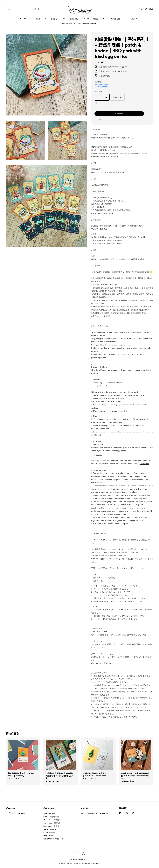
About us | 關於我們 (130, 19)
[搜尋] (35, 9)
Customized (144, 464)
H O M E (23, 19)
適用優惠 (98, 82)
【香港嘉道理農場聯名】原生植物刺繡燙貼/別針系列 (79, 23)
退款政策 (77, 863)
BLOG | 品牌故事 (49, 832)
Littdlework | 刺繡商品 (70, 19)
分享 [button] (98, 120)
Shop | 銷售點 (48, 836)
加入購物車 (119, 113)
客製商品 (104, 229)
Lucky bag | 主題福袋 (51, 826)
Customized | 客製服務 (111, 19)
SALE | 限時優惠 (35, 19)
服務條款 (62, 863)
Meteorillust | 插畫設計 (90, 19)
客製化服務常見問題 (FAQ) (53, 839)
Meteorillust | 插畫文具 (52, 820)
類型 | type (98, 91)
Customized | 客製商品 (52, 823)
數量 (96, 103)
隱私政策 (70, 863)
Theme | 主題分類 (51, 19)
